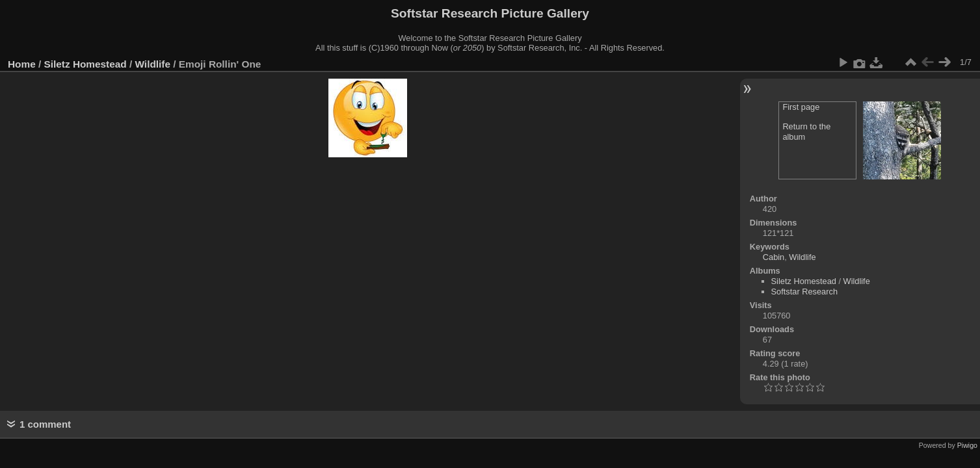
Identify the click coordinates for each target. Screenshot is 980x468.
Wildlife (153, 64)
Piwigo (967, 445)
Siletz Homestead (86, 64)
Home (22, 64)
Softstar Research (804, 292)
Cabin (774, 257)
